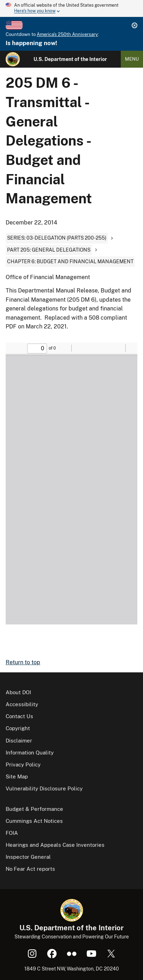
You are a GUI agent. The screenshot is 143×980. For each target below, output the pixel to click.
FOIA (12, 833)
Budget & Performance (34, 809)
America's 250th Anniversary (67, 34)
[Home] (13, 59)
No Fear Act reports (30, 869)
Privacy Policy (23, 765)
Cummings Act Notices (34, 821)
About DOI (18, 692)
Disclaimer (19, 741)
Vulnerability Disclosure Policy (44, 788)
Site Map (17, 776)
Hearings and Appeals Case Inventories (55, 845)
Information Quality (30, 753)
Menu (132, 59)
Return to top (23, 662)
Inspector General (28, 857)
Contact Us (19, 716)
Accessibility (22, 704)
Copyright (18, 728)
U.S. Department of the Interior (70, 59)
